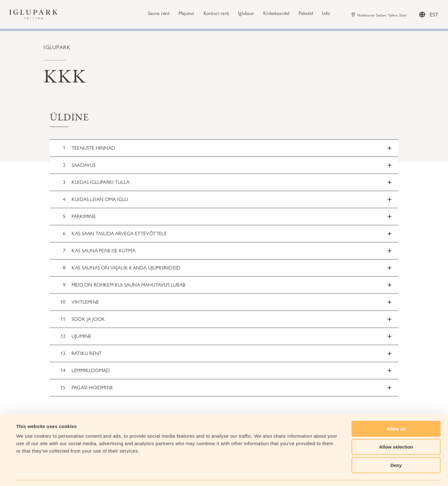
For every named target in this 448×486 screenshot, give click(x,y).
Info (326, 14)
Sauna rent (159, 14)
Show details (261, 474)
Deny (396, 446)
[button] (224, 148)
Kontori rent (216, 14)
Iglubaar (246, 14)
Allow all (396, 410)
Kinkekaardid (276, 14)
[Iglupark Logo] (33, 15)
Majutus (187, 14)
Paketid (306, 14)
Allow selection (396, 428)
